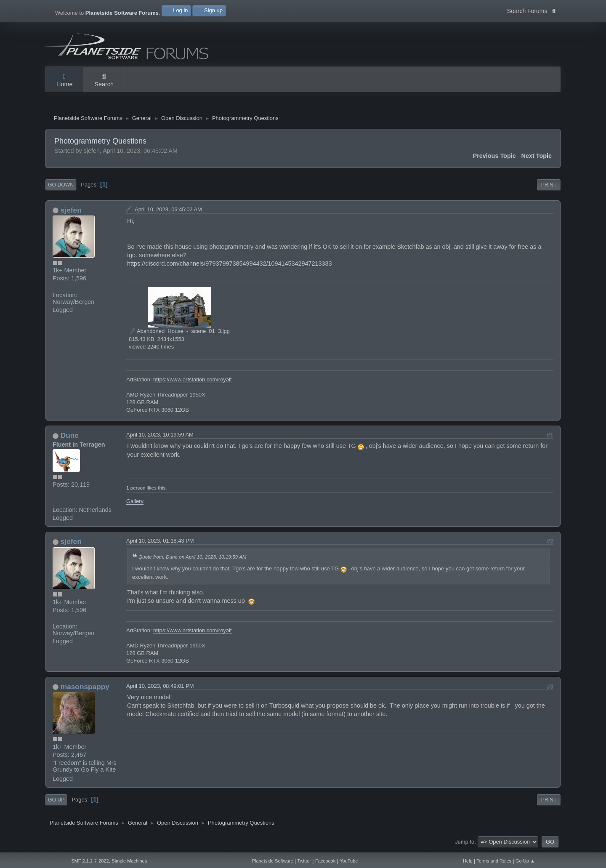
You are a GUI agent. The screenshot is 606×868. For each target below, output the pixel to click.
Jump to (465, 844)
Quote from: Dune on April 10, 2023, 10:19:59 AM (192, 559)
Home (64, 81)
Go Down (61, 187)
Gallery (135, 503)
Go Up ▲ (525, 861)
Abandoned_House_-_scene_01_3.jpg (179, 333)
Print (549, 187)
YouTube (349, 861)
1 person (136, 490)
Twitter (304, 861)
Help (468, 861)
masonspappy (85, 689)
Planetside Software (273, 861)
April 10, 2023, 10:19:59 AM (160, 437)
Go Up (56, 802)
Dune (70, 438)
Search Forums (531, 10)
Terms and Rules (494, 861)
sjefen (71, 212)
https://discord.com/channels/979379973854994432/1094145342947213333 (230, 266)
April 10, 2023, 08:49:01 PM (160, 688)
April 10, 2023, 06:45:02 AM (168, 212)
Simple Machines (129, 861)
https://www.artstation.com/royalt (192, 382)
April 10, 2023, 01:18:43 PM (160, 543)
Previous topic (494, 158)
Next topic (537, 158)
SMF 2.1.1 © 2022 (90, 861)
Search (104, 81)
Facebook (325, 861)
